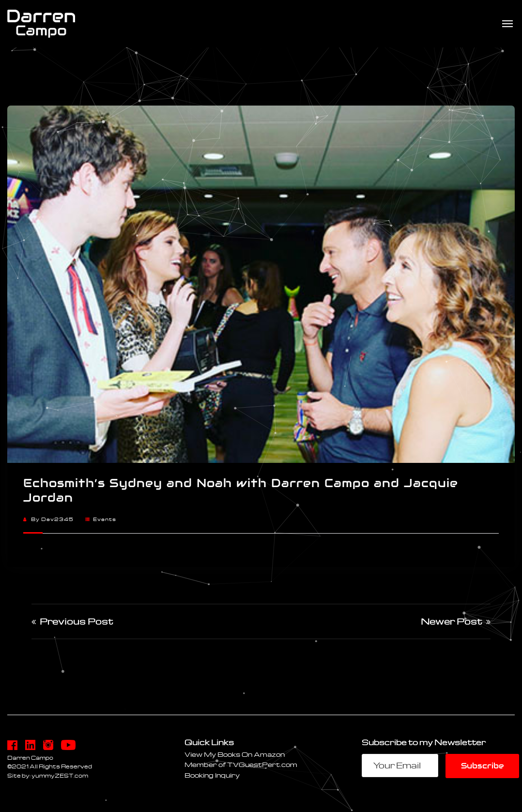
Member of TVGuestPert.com (241, 764)
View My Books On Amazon (235, 754)
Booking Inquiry (212, 775)
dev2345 (57, 519)
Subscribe (482, 766)
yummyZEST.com (60, 775)
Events (105, 519)
